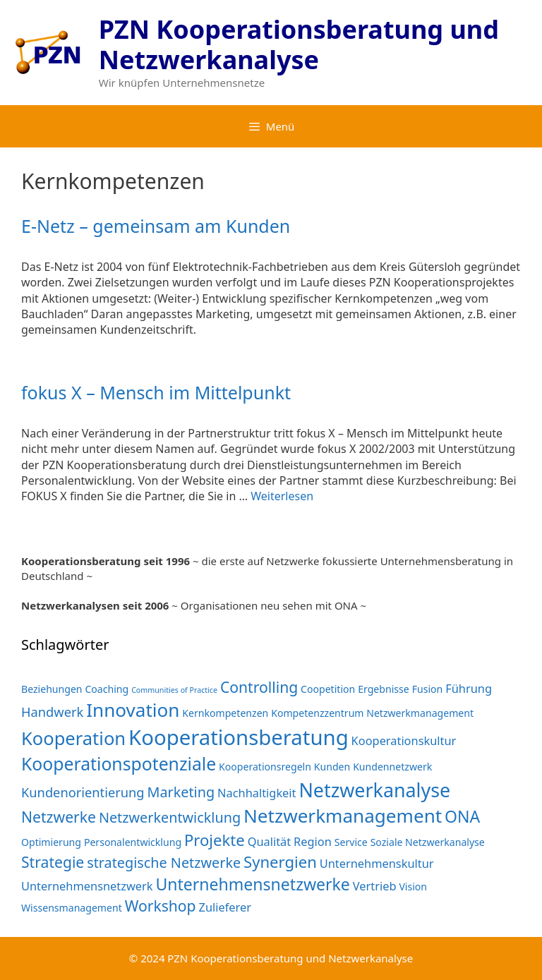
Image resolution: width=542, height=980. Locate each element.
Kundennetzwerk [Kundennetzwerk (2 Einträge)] (392, 767)
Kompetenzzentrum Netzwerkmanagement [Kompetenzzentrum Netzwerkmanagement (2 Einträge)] (372, 713)
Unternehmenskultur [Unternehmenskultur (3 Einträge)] (377, 863)
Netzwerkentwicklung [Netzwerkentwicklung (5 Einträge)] (170, 817)
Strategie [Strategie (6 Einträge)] (53, 862)
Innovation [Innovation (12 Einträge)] (133, 710)
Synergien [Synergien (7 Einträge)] (280, 861)
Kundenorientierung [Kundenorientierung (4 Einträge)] (83, 792)
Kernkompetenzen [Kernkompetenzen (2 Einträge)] (225, 713)
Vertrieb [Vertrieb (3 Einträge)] (375, 886)
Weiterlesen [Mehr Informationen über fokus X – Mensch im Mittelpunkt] (282, 496)
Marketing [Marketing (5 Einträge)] (181, 792)
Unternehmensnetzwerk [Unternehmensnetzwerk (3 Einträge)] (87, 886)
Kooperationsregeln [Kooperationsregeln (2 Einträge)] (265, 767)
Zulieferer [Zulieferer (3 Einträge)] (225, 907)
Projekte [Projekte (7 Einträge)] (215, 840)
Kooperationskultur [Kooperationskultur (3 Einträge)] (404, 740)
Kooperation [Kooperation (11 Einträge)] (73, 738)
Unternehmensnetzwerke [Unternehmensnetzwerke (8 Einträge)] (252, 884)
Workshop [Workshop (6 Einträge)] (161, 906)
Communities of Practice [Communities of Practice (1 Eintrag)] (174, 690)
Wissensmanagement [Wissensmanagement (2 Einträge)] (72, 908)
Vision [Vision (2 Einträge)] (413, 887)
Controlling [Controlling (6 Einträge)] (259, 687)
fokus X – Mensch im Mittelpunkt (156, 392)
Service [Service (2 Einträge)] (351, 842)
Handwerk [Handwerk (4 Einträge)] (52, 712)
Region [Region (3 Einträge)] (313, 841)
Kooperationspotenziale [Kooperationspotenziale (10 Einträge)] (119, 764)
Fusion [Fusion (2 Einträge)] (428, 689)
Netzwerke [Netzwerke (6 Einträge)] (59, 817)
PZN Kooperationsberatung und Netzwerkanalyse (299, 44)
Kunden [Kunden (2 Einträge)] (332, 767)
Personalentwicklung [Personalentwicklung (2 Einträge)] (133, 842)
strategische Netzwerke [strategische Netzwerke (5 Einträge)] (164, 863)
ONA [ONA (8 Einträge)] (462, 816)
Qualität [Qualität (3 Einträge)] (270, 841)
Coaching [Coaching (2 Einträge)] (107, 689)
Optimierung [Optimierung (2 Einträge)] (51, 842)
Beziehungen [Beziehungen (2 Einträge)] (52, 689)
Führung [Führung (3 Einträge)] (469, 688)
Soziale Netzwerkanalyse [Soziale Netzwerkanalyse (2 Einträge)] (428, 842)
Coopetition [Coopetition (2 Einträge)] (328, 689)
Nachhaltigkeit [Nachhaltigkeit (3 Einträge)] (257, 793)
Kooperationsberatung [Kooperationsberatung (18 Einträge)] (239, 737)
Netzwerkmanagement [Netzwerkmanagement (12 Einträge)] (343, 816)
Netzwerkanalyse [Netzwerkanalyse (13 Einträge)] (374, 790)
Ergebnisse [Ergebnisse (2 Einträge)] (384, 689)
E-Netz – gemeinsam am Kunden (156, 226)
